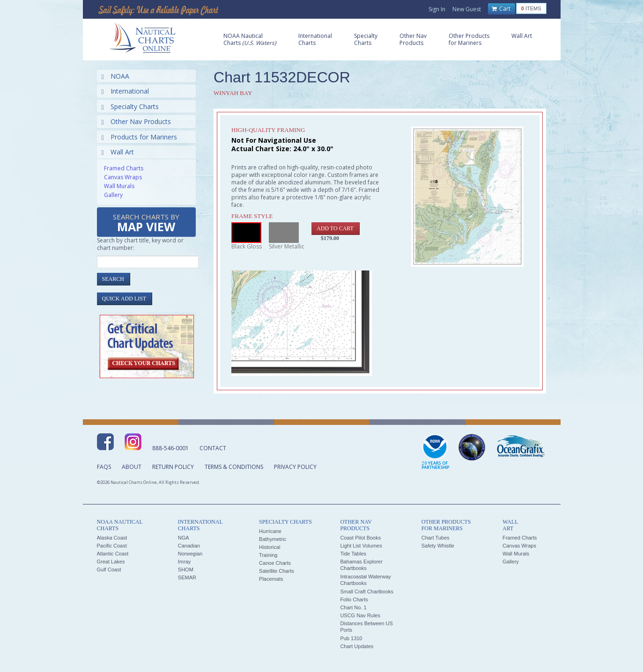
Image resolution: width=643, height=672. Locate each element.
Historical (270, 547)
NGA (184, 538)
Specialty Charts (130, 106)
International (125, 91)
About (132, 467)
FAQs (104, 467)
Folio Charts (354, 599)
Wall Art (118, 152)
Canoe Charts (275, 563)
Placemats (271, 579)
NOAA (115, 76)
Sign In (437, 9)
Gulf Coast (109, 570)
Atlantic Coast (113, 554)
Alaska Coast (112, 538)
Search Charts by (146, 223)
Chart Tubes (436, 538)
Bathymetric (273, 539)
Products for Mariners (139, 137)
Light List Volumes (361, 546)
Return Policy (173, 467)
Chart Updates (357, 646)
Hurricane (270, 531)
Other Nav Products (136, 121)
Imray (185, 562)
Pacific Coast (112, 546)
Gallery (113, 195)
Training (268, 555)
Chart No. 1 (353, 607)
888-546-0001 (170, 448)
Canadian (189, 546)
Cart (501, 9)
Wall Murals (119, 186)
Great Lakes (111, 562)
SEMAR (187, 577)
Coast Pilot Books (360, 538)
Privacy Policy (295, 467)
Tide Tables (353, 554)
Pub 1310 (351, 638)
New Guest (467, 9)
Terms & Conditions (234, 467)
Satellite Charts (277, 571)
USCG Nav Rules (360, 615)
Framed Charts (124, 168)
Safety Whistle (438, 546)
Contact (213, 448)
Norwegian (190, 554)
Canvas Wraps (123, 177)
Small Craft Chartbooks (367, 592)
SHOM (186, 570)
